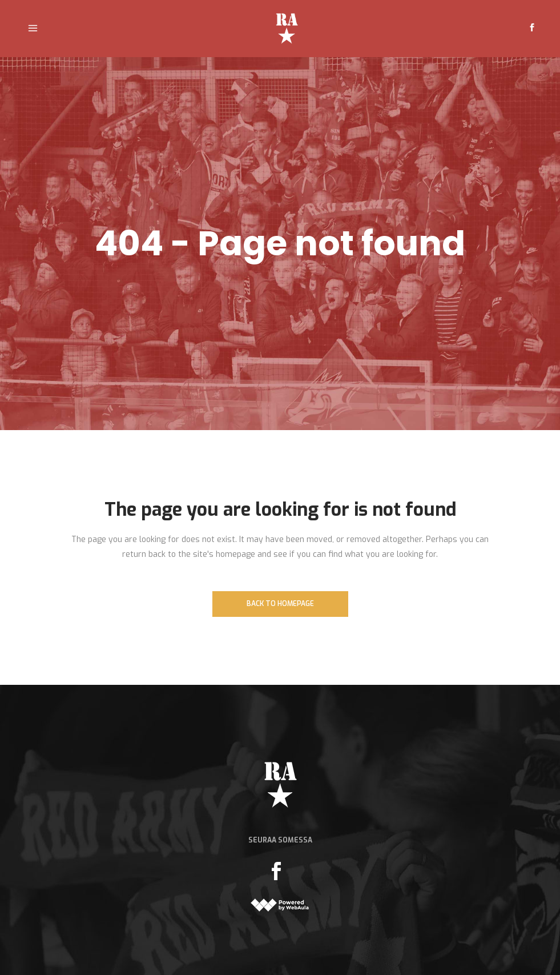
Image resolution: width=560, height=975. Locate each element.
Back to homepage (280, 604)
